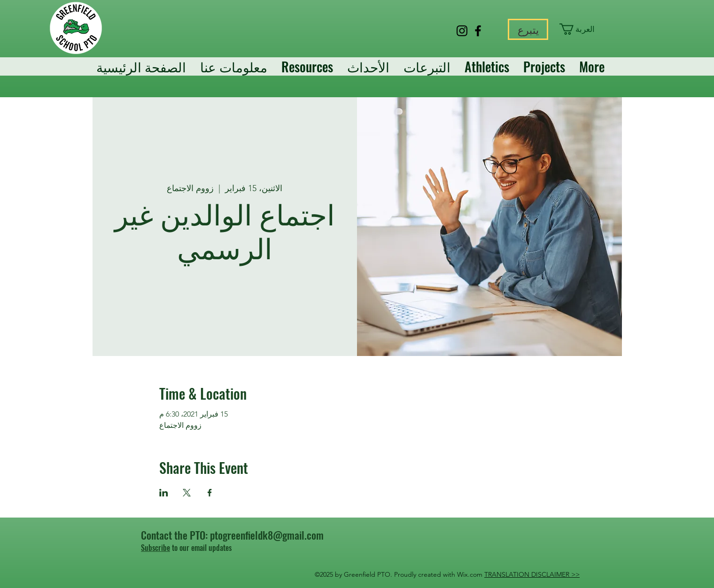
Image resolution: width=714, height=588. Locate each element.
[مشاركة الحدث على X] (187, 493)
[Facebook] (478, 31)
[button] (581, 29)
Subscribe (155, 548)
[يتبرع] (528, 29)
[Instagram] (462, 31)
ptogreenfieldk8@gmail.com (267, 535)
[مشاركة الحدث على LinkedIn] (164, 493)
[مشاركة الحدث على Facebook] (210, 493)
